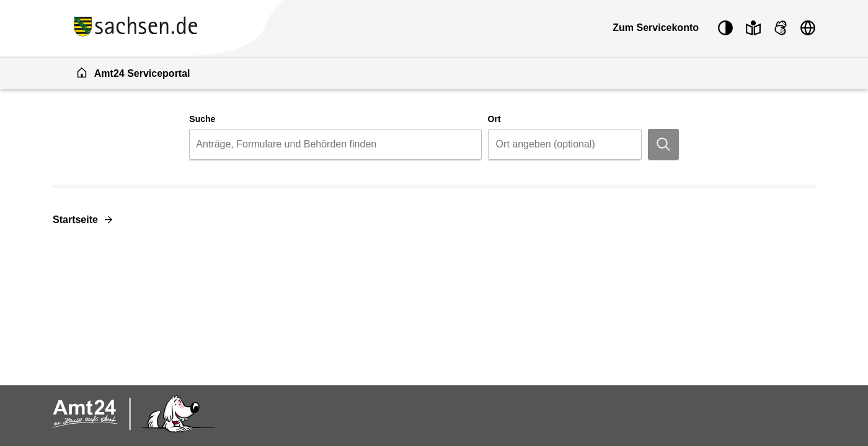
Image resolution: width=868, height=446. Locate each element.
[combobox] (335, 144)
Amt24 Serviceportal (133, 72)
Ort (494, 119)
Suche (202, 119)
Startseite (75, 220)
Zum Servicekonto (656, 28)
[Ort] (565, 144)
